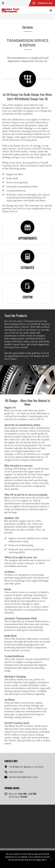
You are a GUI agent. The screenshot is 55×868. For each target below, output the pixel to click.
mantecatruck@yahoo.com (23, 777)
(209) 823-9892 (16, 772)
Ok (27, 864)
